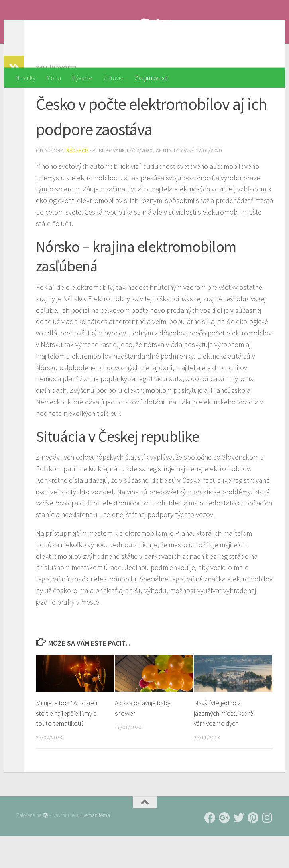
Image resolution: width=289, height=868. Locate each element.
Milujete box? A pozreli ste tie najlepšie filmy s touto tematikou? (67, 745)
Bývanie (82, 78)
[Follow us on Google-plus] (224, 850)
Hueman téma (95, 847)
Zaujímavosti (151, 78)
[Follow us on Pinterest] (253, 850)
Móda (54, 78)
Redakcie (78, 182)
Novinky (26, 78)
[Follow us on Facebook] (210, 850)
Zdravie (114, 78)
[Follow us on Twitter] (239, 850)
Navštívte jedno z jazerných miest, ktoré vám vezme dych (223, 745)
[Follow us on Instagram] (267, 850)
